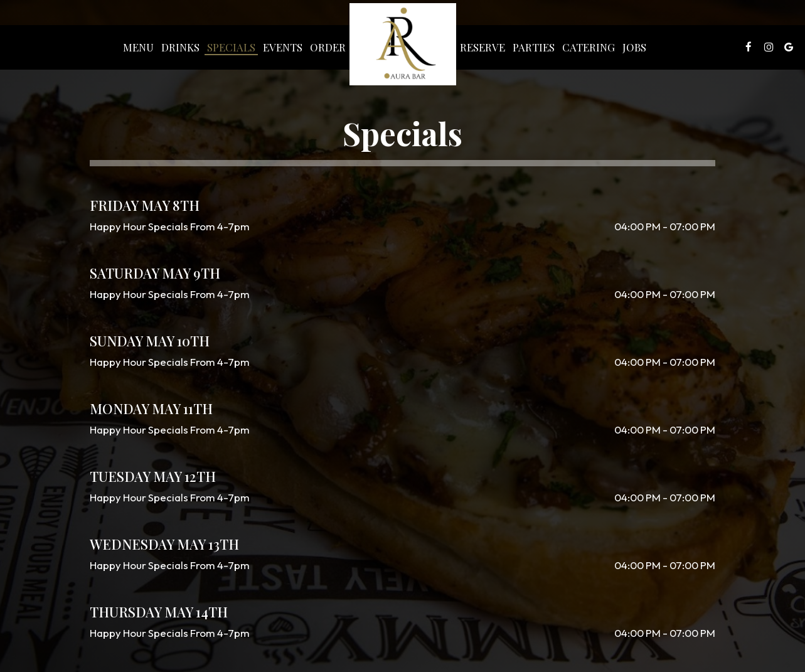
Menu (138, 47)
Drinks (180, 47)
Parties (534, 47)
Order (328, 47)
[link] (403, 44)
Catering (589, 47)
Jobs (634, 47)
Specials (231, 47)
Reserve (482, 47)
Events (283, 47)
